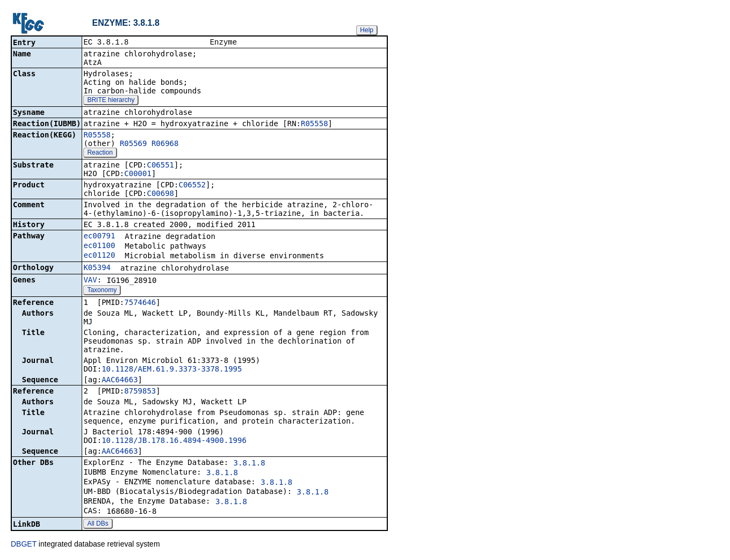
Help (367, 30)
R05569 (133, 144)
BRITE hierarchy (111, 101)
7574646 (140, 303)
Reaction (100, 154)
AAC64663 (120, 381)
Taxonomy (102, 291)
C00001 (138, 174)
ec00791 (99, 237)
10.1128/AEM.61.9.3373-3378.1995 (172, 370)
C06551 (160, 166)
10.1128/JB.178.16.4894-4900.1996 (174, 441)
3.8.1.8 (250, 464)
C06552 (192, 186)
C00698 (160, 194)
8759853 (140, 392)
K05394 (97, 268)
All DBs (97, 525)
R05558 (315, 125)
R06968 (165, 144)
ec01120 (99, 256)
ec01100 (99, 246)
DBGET (24, 545)
